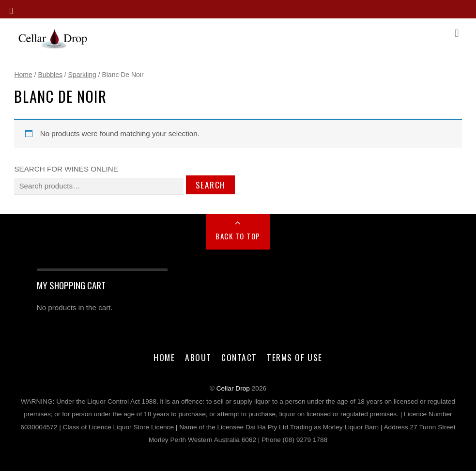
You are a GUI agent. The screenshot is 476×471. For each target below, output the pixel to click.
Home (23, 75)
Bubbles (50, 75)
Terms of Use (294, 357)
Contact (239, 357)
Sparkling (82, 75)
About (198, 357)
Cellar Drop (233, 388)
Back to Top (238, 236)
